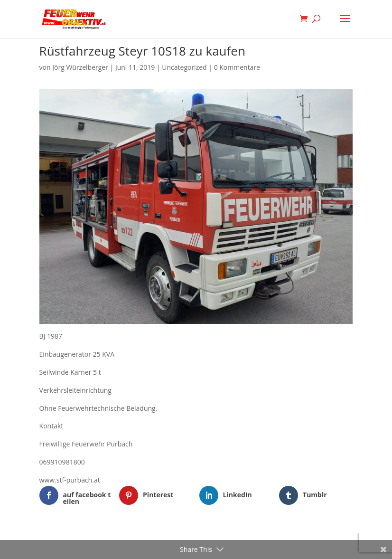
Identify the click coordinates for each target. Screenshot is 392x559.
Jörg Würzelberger (80, 67)
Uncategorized (184, 67)
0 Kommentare (237, 67)
